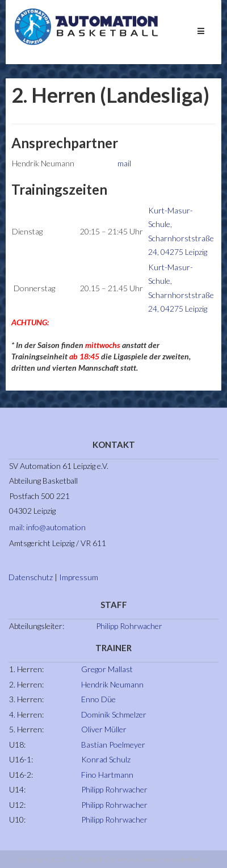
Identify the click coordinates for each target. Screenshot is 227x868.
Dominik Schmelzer (114, 714)
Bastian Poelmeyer (113, 745)
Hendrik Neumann (112, 684)
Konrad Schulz (106, 759)
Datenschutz (31, 577)
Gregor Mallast (107, 669)
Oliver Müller (104, 729)
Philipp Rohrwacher (129, 626)
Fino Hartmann (107, 775)
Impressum (79, 577)
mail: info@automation (47, 527)
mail (124, 163)
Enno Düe (98, 699)
